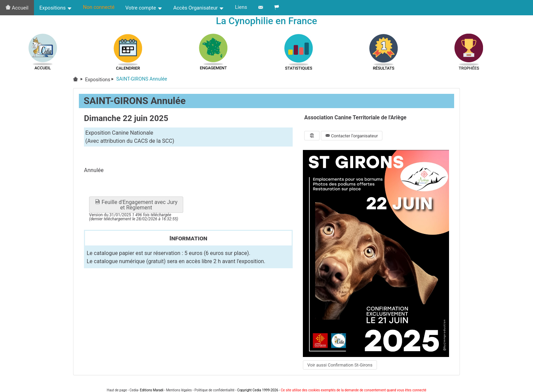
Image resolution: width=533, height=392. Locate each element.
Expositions (56, 8)
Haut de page (117, 390)
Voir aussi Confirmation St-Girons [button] (340, 365)
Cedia (134, 390)
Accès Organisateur (199, 8)
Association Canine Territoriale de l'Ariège (355, 118)
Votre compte (144, 8)
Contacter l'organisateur (351, 136)
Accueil (17, 8)
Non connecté (99, 7)
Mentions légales (179, 390)
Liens (241, 7)
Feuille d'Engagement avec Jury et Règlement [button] (136, 205)
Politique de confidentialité (214, 390)
